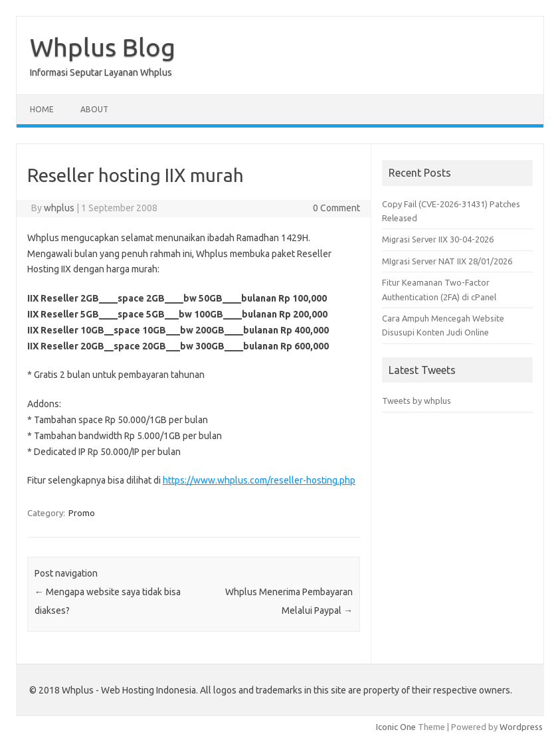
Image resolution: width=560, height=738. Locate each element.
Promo (82, 513)
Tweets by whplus (417, 401)
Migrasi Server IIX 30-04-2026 (438, 239)
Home (42, 109)
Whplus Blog (103, 47)
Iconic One (396, 727)
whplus (59, 208)
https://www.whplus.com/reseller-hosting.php (259, 480)
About (94, 109)
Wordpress (521, 727)
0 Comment (336, 208)
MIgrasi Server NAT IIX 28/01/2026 (447, 261)
